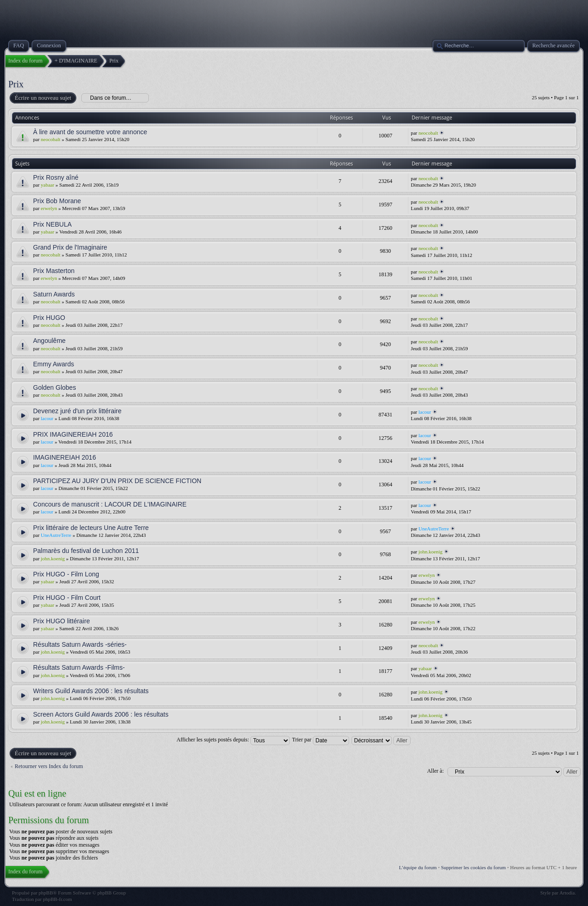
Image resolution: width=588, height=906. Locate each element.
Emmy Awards (54, 364)
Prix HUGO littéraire (62, 621)
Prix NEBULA (52, 224)
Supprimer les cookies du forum (473, 867)
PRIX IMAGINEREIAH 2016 (73, 434)
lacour (47, 418)
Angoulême (49, 341)
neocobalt (51, 139)
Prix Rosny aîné (56, 177)
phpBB (46, 893)
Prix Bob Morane (57, 201)
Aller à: (435, 771)
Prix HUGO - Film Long (66, 574)
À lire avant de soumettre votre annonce (90, 132)
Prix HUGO (49, 318)
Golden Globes (54, 387)
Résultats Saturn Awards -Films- (79, 667)
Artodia (567, 893)
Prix (16, 84)
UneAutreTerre (56, 535)
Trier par (321, 740)
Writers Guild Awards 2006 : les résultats (91, 691)
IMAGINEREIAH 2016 (65, 457)
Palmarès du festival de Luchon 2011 (86, 551)
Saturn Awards (54, 294)
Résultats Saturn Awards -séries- (80, 644)
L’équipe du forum (418, 867)
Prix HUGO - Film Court (67, 598)
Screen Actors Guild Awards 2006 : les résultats (101, 714)
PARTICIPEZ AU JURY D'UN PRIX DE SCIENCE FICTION (117, 481)
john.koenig (53, 558)
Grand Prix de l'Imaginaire (70, 247)
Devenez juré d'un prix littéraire (77, 411)
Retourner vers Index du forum (49, 766)
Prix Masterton (54, 271)
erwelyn (49, 208)
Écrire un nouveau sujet (42, 98)
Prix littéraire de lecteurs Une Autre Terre (91, 528)
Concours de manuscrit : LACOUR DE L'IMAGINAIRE (110, 504)
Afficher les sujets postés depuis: (233, 740)
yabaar (48, 185)
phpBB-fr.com (57, 899)
